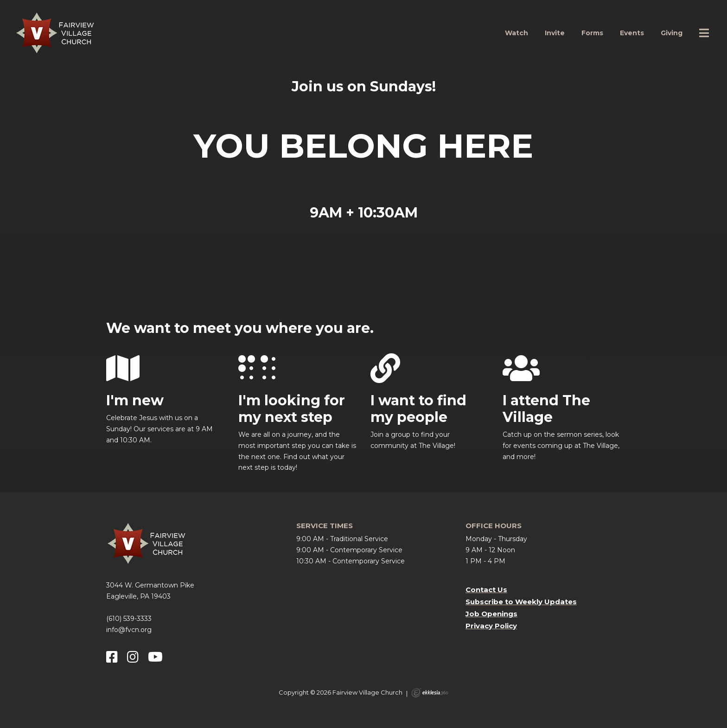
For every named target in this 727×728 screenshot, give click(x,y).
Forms (592, 33)
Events (632, 33)
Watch (517, 33)
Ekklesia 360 (430, 693)
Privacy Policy (491, 626)
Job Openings (491, 614)
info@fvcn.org (129, 630)
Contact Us (486, 590)
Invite (555, 33)
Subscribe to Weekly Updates (521, 602)
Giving (672, 33)
